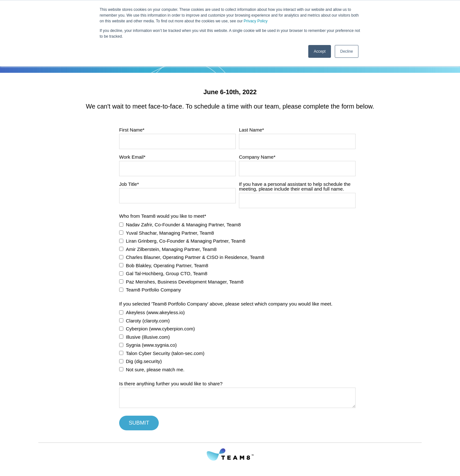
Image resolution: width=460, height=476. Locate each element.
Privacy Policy (256, 21)
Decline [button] (347, 51)
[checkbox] (237, 257)
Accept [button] (320, 51)
